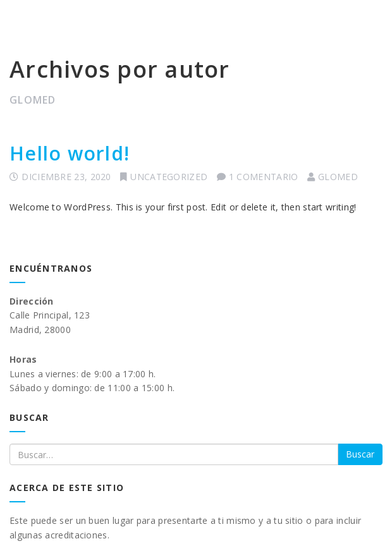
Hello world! (70, 153)
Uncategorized (169, 177)
